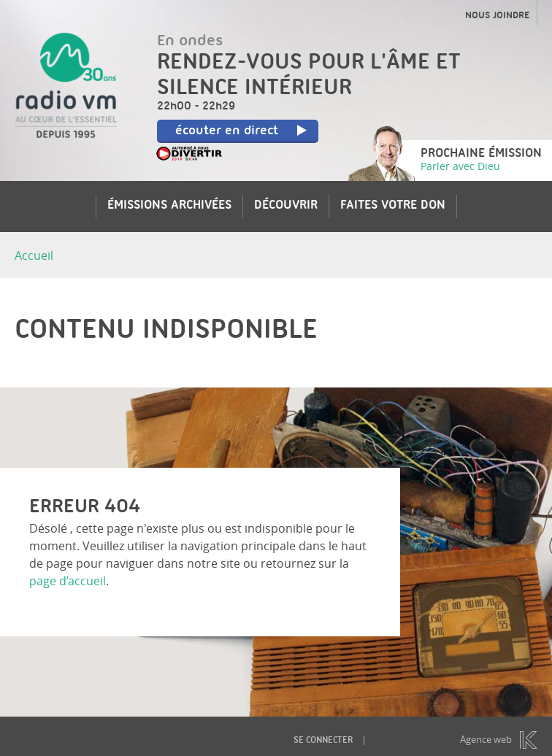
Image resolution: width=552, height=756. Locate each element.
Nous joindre (497, 16)
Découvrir (286, 206)
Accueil (34, 255)
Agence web (486, 740)
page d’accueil (68, 581)
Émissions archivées (169, 206)
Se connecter (323, 741)
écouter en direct (242, 131)
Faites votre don (393, 206)
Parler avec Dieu (460, 166)
